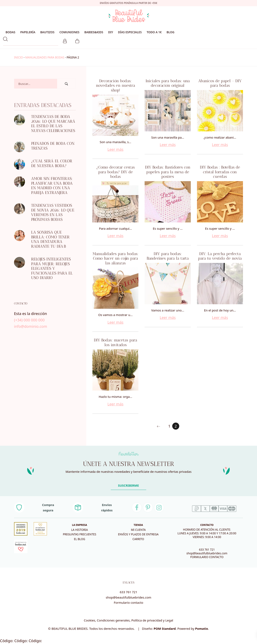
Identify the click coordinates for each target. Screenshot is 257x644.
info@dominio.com (31, 326)
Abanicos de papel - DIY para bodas (220, 83)
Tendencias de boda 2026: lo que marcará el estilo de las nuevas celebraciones (53, 124)
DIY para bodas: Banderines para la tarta (168, 256)
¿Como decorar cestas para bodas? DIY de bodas (116, 172)
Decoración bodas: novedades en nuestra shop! (116, 86)
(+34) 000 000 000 (29, 320)
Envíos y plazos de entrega (138, 534)
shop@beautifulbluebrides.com (207, 553)
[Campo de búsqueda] (36, 84)
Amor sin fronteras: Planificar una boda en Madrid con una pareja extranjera (52, 186)
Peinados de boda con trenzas (53, 146)
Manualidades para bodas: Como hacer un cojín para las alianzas (116, 258)
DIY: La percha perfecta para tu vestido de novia (220, 256)
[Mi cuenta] (65, 40)
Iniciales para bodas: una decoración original (168, 83)
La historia (80, 530)
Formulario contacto (129, 602)
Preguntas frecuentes (80, 534)
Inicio (18, 57)
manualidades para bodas (45, 57)
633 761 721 (207, 550)
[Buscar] (66, 84)
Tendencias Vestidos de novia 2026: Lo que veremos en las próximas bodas (53, 212)
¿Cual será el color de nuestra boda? (52, 163)
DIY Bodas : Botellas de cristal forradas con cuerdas (220, 172)
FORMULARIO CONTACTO (207, 557)
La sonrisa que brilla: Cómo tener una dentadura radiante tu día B (50, 239)
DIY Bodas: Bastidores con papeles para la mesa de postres (168, 172)
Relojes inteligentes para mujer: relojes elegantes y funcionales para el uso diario (52, 268)
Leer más (115, 149)
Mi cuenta (138, 530)
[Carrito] (77, 40)
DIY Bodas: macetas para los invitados (116, 342)
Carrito (138, 539)
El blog (79, 539)
